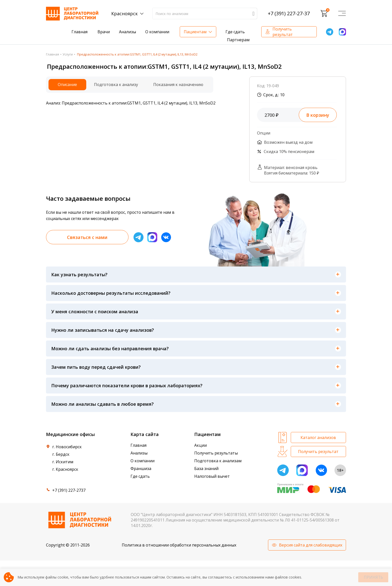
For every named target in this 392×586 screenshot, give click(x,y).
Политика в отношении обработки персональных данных (179, 545)
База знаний (206, 468)
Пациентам (195, 32)
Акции (200, 445)
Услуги (68, 54)
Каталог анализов (318, 437)
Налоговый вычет (212, 476)
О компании (157, 32)
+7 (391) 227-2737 (69, 490)
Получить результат (283, 32)
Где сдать (235, 32)
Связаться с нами (87, 237)
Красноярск (124, 13)
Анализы (127, 32)
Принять (373, 577)
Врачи (104, 32)
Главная (79, 32)
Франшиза (141, 468)
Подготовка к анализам (218, 461)
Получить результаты (216, 453)
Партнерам (238, 40)
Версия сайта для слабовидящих (311, 545)
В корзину (318, 115)
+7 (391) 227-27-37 (289, 13)
